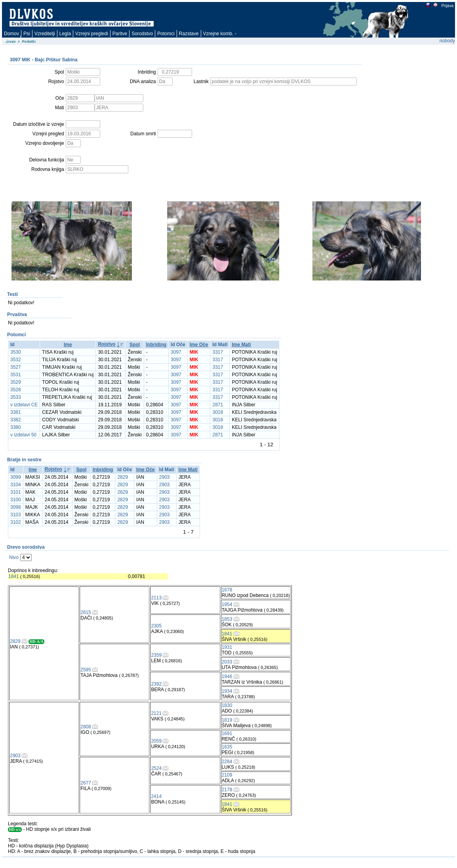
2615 (86, 612)
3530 (16, 352)
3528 (16, 390)
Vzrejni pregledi (92, 34)
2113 (156, 598)
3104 (16, 485)
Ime (68, 345)
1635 (227, 747)
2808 (86, 727)
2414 (156, 796)
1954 (227, 605)
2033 (227, 662)
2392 (156, 684)
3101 (16, 492)
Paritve (120, 34)
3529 (16, 382)
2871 (218, 405)
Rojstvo (107, 344)
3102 (16, 522)
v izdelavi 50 (23, 435)
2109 (227, 775)
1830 (227, 705)
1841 (14, 576)
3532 (16, 360)
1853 (227, 619)
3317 (218, 352)
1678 (227, 590)
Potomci (166, 34)
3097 (176, 352)
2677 (86, 783)
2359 (156, 655)
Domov (11, 34)
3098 (16, 507)
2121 (156, 713)
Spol (135, 345)
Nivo (14, 557)
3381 (16, 412)
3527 (16, 367)
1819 (227, 720)
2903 (165, 477)
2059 (156, 741)
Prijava (447, 6)
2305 (156, 626)
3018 (218, 412)
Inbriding (156, 345)
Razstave (189, 34)
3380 (16, 427)
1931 (227, 647)
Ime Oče (199, 345)
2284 (227, 762)
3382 (16, 420)
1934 (227, 691)
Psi (27, 34)
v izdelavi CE (24, 405)
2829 (123, 477)
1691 (227, 733)
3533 (16, 397)
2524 (156, 768)
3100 (16, 500)
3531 (16, 375)
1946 (227, 677)
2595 (86, 670)
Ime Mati (241, 345)
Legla (65, 34)
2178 (227, 790)
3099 (16, 477)
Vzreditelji (45, 34)
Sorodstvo (142, 34)
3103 (16, 515)
